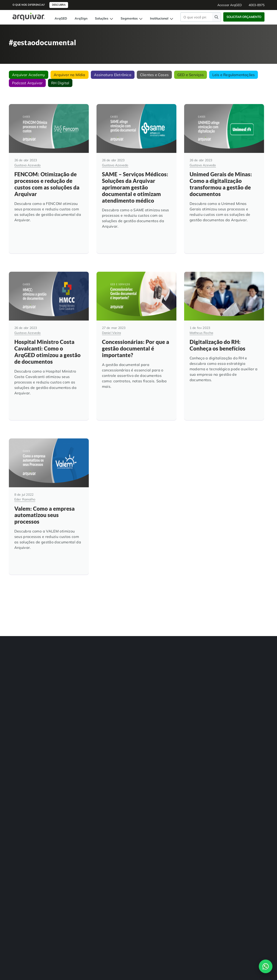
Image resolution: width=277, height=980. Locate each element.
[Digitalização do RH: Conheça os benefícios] (224, 334)
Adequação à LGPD (66, 666)
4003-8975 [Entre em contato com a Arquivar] (113, 762)
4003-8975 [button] (257, 5)
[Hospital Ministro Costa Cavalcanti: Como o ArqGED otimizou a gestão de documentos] (49, 334)
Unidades (147, 665)
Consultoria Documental (69, 693)
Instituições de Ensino (111, 674)
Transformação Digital (68, 657)
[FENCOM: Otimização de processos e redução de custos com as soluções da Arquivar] (49, 175)
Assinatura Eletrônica (113, 75)
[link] (13, 741)
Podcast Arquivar (27, 83)
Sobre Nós (147, 656)
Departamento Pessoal (112, 684)
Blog (143, 684)
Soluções (104, 18)
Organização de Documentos (72, 684)
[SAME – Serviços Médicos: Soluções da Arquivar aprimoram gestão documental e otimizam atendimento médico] (137, 175)
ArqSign (81, 18)
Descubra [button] (59, 5)
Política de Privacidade (235, 777)
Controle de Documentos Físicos (26, 718)
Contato (263, 777)
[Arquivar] (24, 628)
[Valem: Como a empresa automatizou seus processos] (49, 486)
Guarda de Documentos (69, 675)
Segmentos (132, 18)
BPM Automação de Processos (22, 677)
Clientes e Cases (154, 75)
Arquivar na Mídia (69, 75)
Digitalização (18, 665)
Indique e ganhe (151, 702)
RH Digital (60, 83)
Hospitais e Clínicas (110, 665)
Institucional (162, 18)
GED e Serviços (191, 75)
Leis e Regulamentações (234, 75)
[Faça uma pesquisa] (216, 17)
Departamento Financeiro (114, 693)
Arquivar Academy (29, 75)
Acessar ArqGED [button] (230, 5)
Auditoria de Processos (24, 706)
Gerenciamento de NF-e (25, 688)
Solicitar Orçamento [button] (244, 17)
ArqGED (61, 18)
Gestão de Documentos (25, 656)
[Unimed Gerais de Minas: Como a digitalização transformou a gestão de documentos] (224, 175)
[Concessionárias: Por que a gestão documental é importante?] (137, 334)
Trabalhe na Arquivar (155, 693)
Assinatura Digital (21, 697)
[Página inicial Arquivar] (29, 16)
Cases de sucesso (152, 674)
